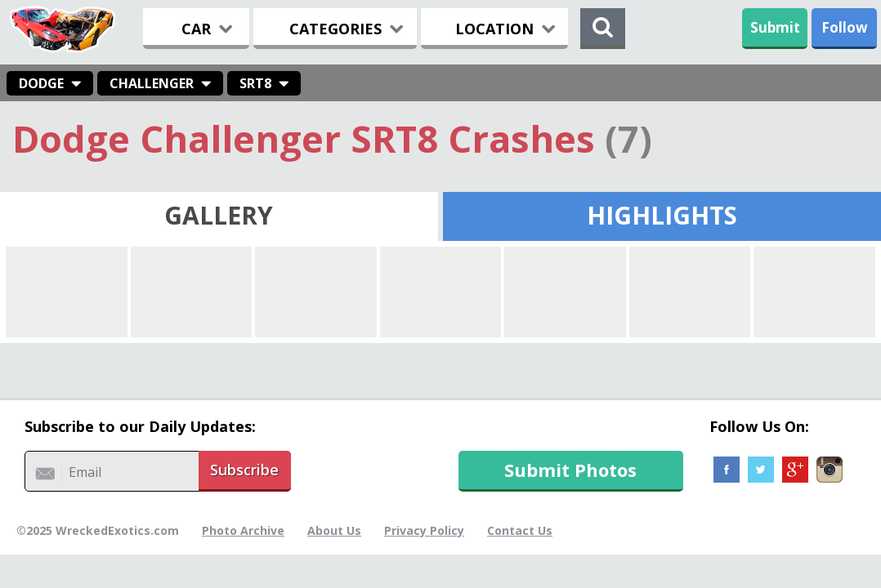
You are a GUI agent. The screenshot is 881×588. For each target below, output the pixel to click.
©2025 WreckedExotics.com (98, 530)
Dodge (41, 83)
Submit (775, 27)
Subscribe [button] (244, 470)
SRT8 (255, 83)
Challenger (152, 83)
